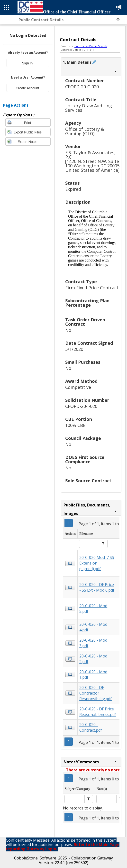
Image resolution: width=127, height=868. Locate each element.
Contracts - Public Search (91, 46)
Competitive (78, 387)
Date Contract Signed (89, 343)
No (68, 330)
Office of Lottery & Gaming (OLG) (85, 131)
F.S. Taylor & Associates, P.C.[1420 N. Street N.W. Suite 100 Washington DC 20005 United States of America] (92, 161)
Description (78, 202)
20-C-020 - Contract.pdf (91, 727)
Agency (73, 123)
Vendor (73, 147)
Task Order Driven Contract (85, 322)
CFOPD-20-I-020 (81, 406)
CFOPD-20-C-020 (82, 87)
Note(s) (102, 789)
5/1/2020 (74, 349)
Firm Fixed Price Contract (92, 288)
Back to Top (118, 19)
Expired (73, 189)
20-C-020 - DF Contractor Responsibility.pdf (95, 693)
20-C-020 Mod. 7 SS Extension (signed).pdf (97, 563)
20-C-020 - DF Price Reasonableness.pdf (98, 712)
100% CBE (75, 425)
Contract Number (85, 81)
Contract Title (81, 100)
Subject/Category (77, 789)
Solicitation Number (87, 400)
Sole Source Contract (88, 481)
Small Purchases (83, 362)
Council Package (83, 439)
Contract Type (81, 282)
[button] (103, 544)
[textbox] (89, 544)
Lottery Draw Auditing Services (89, 108)
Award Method (81, 381)
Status (72, 183)
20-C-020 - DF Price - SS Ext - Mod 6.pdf (97, 587)
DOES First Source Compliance (85, 460)
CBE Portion (79, 419)
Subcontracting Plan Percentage (87, 303)
